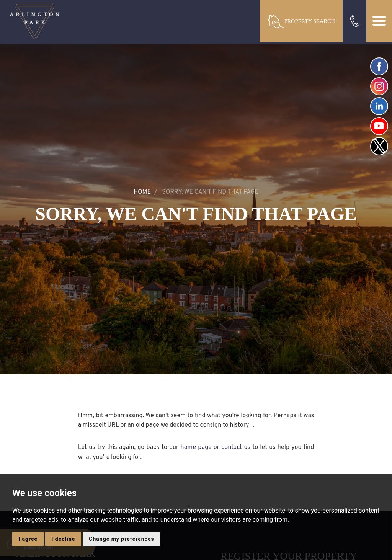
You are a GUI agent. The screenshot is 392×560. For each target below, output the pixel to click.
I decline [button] (63, 539)
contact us (236, 447)
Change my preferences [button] (121, 539)
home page (196, 447)
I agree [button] (28, 539)
